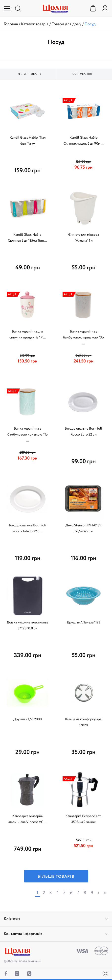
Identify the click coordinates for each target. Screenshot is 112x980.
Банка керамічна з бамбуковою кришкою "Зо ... (83, 337)
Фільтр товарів (30, 74)
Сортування (82, 74)
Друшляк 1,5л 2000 (28, 719)
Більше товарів (56, 877)
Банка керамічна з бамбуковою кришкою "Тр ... (28, 435)
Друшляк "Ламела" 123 (83, 622)
